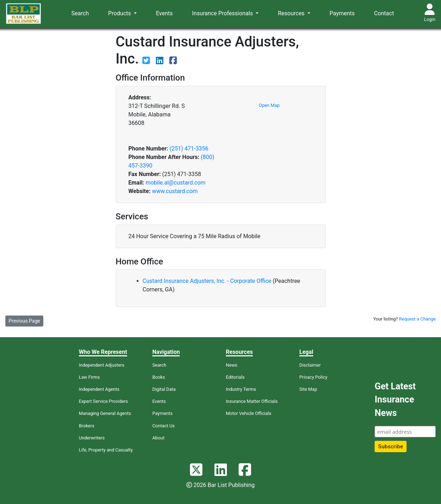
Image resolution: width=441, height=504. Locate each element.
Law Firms (89, 377)
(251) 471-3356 (189, 149)
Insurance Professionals (223, 13)
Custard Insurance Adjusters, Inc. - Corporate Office (208, 281)
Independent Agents (99, 389)
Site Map (308, 389)
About (158, 438)
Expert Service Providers (103, 401)
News (232, 365)
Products (120, 13)
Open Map (269, 105)
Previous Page (24, 321)
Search (80, 13)
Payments (342, 13)
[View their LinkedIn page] (160, 62)
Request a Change (417, 319)
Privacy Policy (313, 377)
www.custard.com (175, 191)
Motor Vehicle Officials (249, 413)
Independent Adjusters (102, 365)
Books (159, 377)
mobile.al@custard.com (176, 183)
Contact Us (164, 426)
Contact (384, 13)
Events (164, 13)
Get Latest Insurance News (395, 400)
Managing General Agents (105, 413)
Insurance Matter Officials (252, 401)
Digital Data (164, 389)
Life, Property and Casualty (106, 450)
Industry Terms (241, 389)
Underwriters (92, 438)
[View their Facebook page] (173, 62)
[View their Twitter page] (147, 62)
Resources (292, 13)
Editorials (235, 377)
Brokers (87, 426)
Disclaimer (310, 365)
